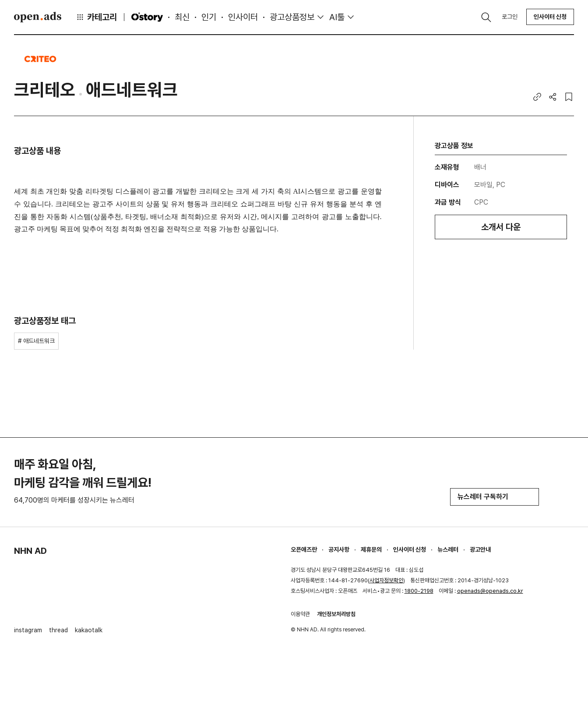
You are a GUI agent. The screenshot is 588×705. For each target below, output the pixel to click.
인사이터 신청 (550, 17)
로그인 (510, 17)
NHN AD (30, 551)
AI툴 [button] (337, 17)
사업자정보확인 (386, 580)
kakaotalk (89, 630)
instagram (28, 630)
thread (58, 630)
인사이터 (243, 17)
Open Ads (38, 17)
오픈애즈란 (304, 549)
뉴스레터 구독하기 (495, 497)
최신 (182, 17)
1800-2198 (419, 591)
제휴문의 (371, 549)
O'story (147, 17)
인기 (209, 17)
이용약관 (300, 614)
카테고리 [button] (96, 17)
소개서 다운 (501, 227)
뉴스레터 (448, 549)
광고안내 (480, 549)
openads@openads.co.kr (490, 591)
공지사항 (339, 549)
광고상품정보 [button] (292, 17)
